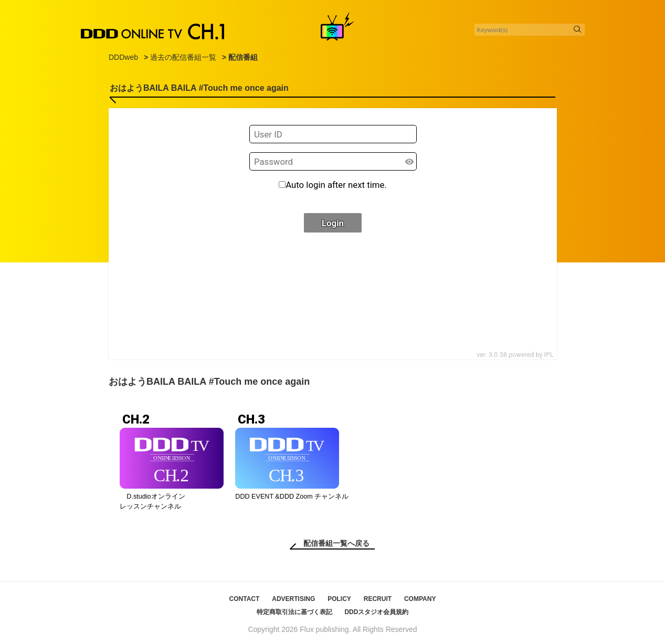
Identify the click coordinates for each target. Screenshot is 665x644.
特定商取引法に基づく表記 (294, 612)
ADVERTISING (293, 599)
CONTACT (245, 599)
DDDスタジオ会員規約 (376, 612)
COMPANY (420, 599)
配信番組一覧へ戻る (336, 543)
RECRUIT (378, 599)
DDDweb (123, 57)
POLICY (339, 599)
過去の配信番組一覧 (183, 57)
